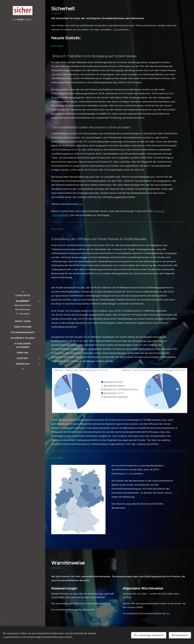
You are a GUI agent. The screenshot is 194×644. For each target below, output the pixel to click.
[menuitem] (23, 295)
